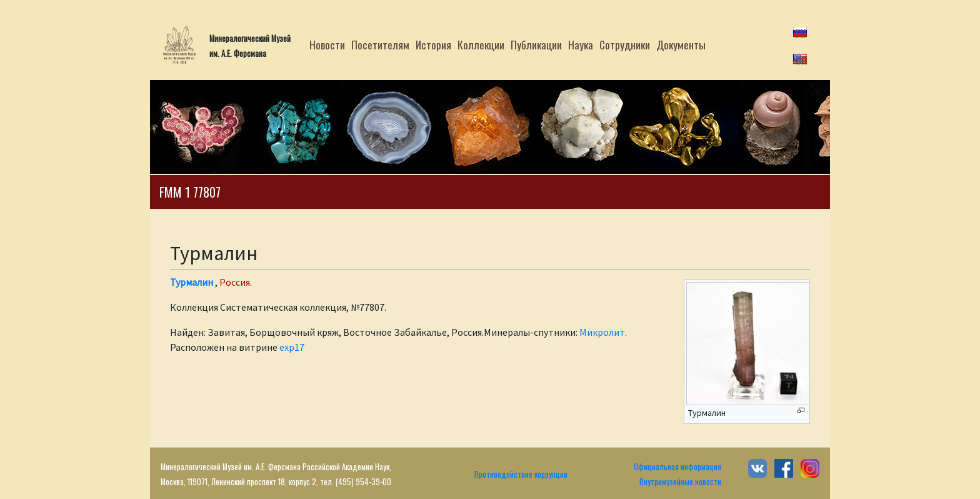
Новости (327, 44)
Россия (235, 282)
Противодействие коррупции (521, 474)
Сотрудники (625, 44)
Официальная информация (677, 467)
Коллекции (481, 44)
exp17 (292, 347)
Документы (681, 44)
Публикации (536, 44)
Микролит (602, 332)
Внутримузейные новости (680, 482)
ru (801, 31)
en (801, 58)
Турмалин (192, 282)
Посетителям (380, 44)
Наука (581, 44)
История (433, 44)
